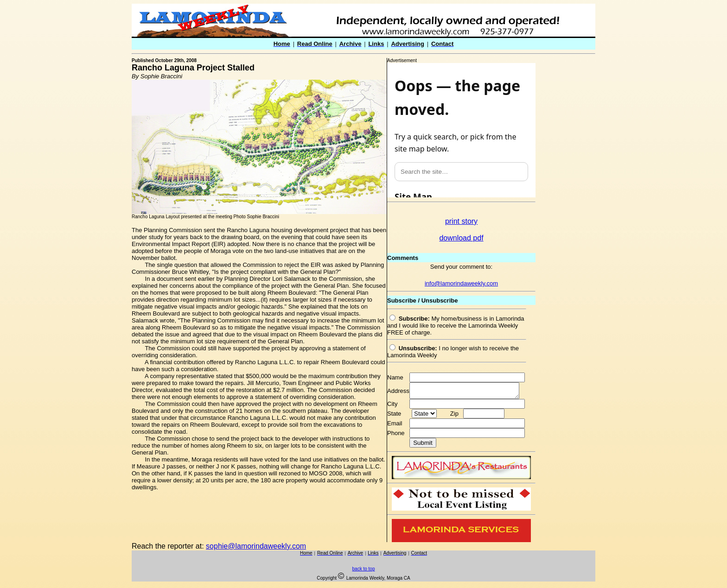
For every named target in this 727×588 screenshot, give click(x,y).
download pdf (461, 238)
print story (461, 221)
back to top (364, 572)
